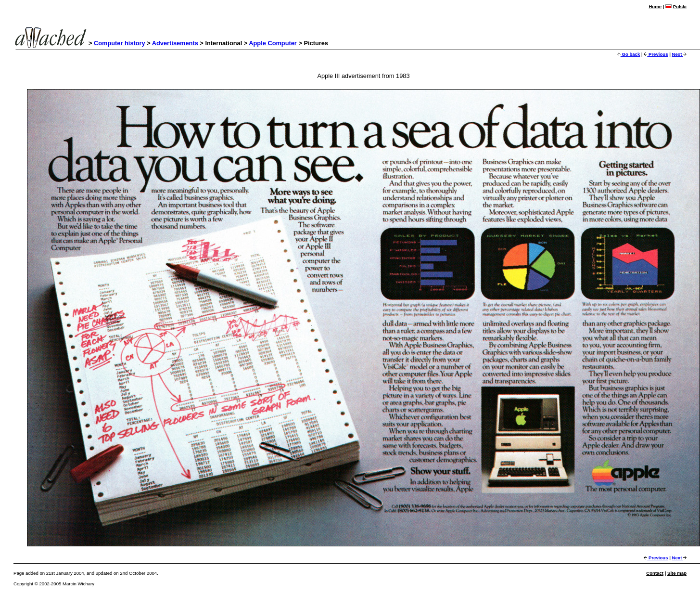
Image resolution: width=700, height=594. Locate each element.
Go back (629, 54)
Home (655, 6)
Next (679, 54)
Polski (680, 6)
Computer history (120, 43)
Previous (656, 54)
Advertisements (175, 43)
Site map (677, 573)
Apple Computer (273, 43)
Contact (655, 573)
